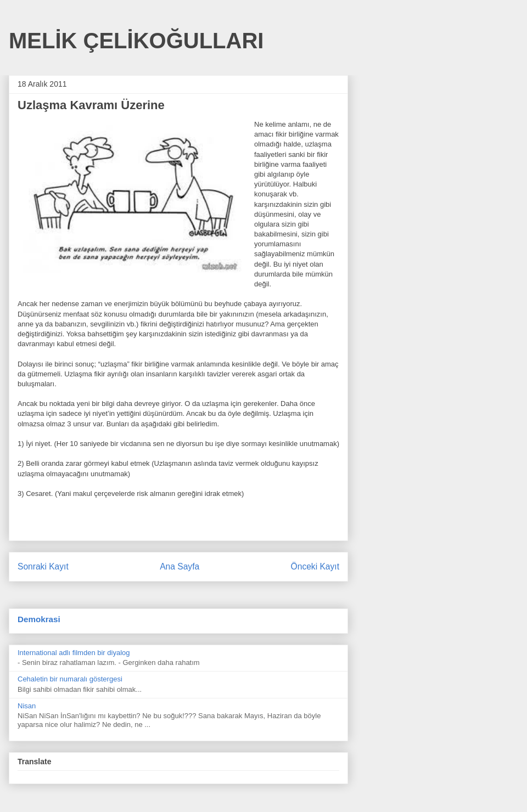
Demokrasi (39, 619)
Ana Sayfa (180, 566)
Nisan (27, 706)
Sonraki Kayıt (43, 566)
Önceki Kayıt (315, 566)
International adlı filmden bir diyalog (74, 653)
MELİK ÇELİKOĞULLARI (136, 41)
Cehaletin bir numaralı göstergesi (70, 679)
